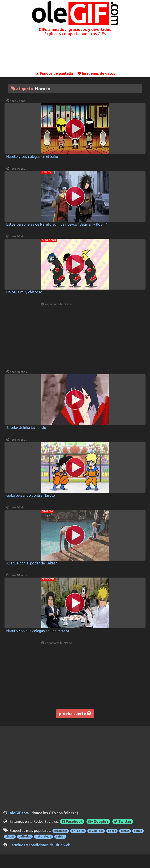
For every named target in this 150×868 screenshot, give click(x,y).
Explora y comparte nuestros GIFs (75, 34)
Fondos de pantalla (56, 73)
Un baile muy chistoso (24, 292)
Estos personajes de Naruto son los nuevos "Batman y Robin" (57, 224)
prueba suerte (75, 714)
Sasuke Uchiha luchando (26, 428)
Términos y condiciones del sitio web (40, 845)
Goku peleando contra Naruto (31, 495)
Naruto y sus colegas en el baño (32, 157)
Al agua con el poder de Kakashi (32, 563)
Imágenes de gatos (99, 73)
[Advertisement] (75, 56)
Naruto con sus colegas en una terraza (38, 631)
